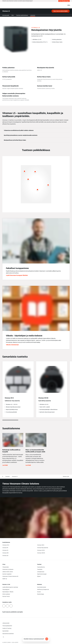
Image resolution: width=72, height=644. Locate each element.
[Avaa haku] (65, 5)
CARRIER (16, 642)
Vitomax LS (15, 477)
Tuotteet (7, 477)
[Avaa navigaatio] (69, 5)
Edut (13, 15)
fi (3, 477)
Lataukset (33, 15)
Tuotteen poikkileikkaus (22, 15)
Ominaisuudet (6, 15)
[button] (66, 477)
